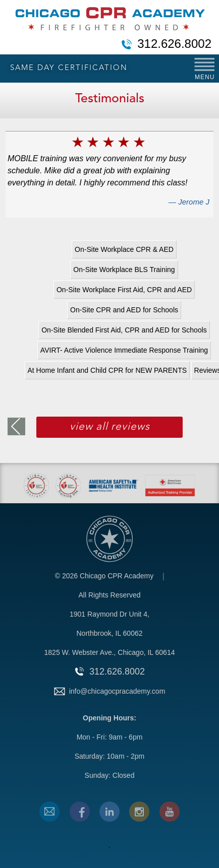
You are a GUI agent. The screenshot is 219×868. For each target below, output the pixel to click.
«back (16, 426)
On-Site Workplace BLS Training (124, 270)
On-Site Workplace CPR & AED (124, 249)
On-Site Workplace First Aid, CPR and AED (124, 290)
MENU (205, 77)
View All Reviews (110, 427)
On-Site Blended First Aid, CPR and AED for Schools (124, 330)
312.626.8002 (174, 44)
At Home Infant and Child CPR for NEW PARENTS (107, 370)
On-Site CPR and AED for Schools (124, 310)
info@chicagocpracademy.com (117, 691)
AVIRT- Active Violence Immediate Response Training (124, 350)
